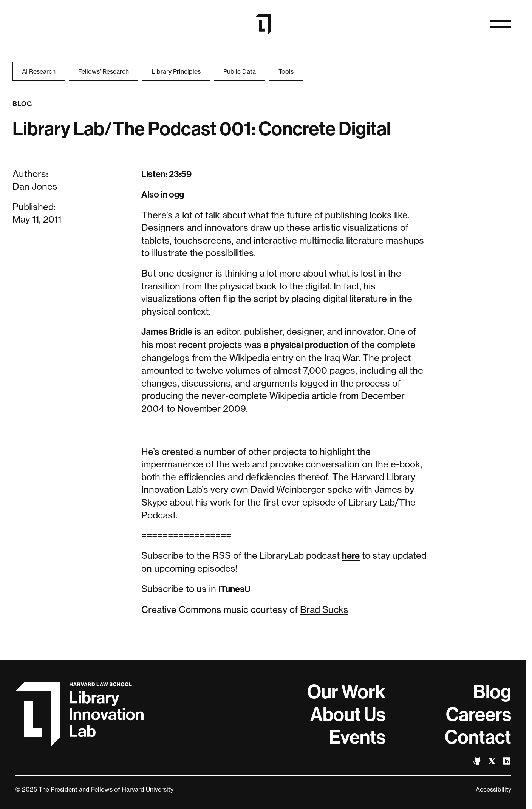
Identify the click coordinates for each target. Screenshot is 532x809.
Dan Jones (35, 186)
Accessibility (493, 789)
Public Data (240, 71)
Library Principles (176, 71)
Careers (479, 715)
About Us (348, 715)
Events (357, 737)
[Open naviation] (501, 24)
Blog (22, 104)
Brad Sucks (324, 610)
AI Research (39, 71)
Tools (286, 71)
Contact (478, 737)
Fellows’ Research (104, 71)
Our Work (346, 692)
